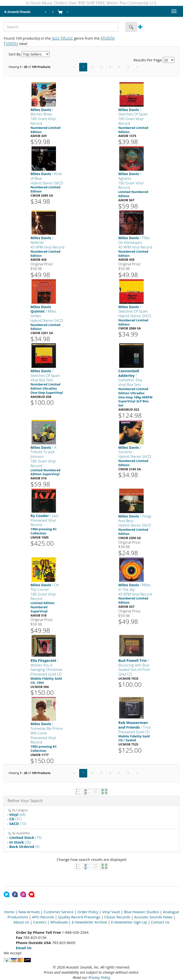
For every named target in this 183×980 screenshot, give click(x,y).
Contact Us (160, 922)
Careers (40, 922)
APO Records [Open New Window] (43, 917)
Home (9, 912)
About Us (21, 922)
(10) (18, 823)
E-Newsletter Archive (90, 922)
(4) (24, 846)
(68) (17, 814)
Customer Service (58, 912)
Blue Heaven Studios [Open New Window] (141, 912)
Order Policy (88, 912)
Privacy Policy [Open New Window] (99, 977)
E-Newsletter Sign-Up (129, 922)
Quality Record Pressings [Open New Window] (79, 917)
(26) (20, 842)
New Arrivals (29, 912)
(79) (25, 837)
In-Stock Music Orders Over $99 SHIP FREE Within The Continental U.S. (91, 3)
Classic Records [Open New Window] (117, 917)
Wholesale (59, 922)
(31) (15, 819)
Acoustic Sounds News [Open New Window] (153, 917)
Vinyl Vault (111, 912)
